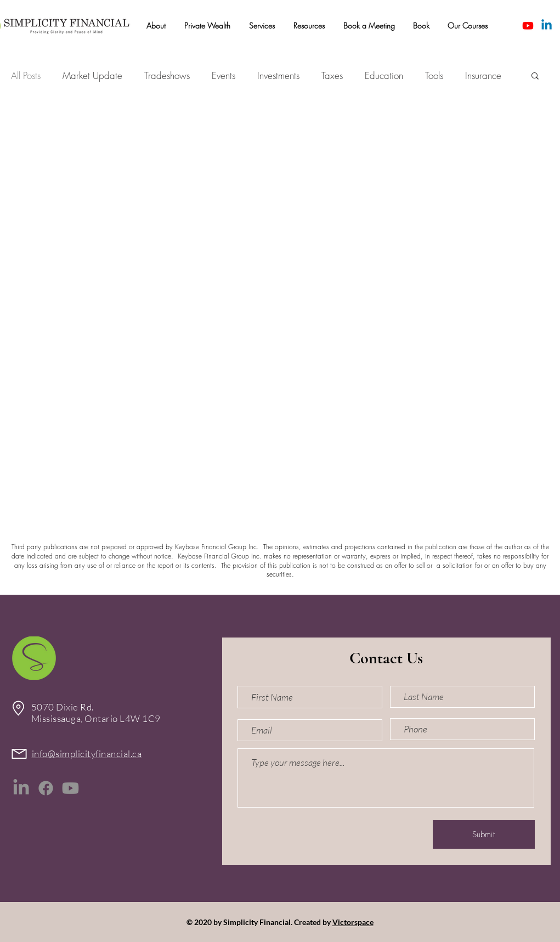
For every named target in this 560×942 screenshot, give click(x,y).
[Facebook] (46, 788)
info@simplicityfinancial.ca (87, 754)
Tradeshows (167, 75)
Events (224, 75)
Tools (434, 75)
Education (384, 75)
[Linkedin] (547, 26)
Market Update (92, 75)
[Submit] (484, 834)
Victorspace (353, 922)
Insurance (483, 75)
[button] (156, 26)
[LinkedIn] (21, 788)
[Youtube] (528, 26)
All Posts (26, 75)
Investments (278, 75)
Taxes (332, 75)
